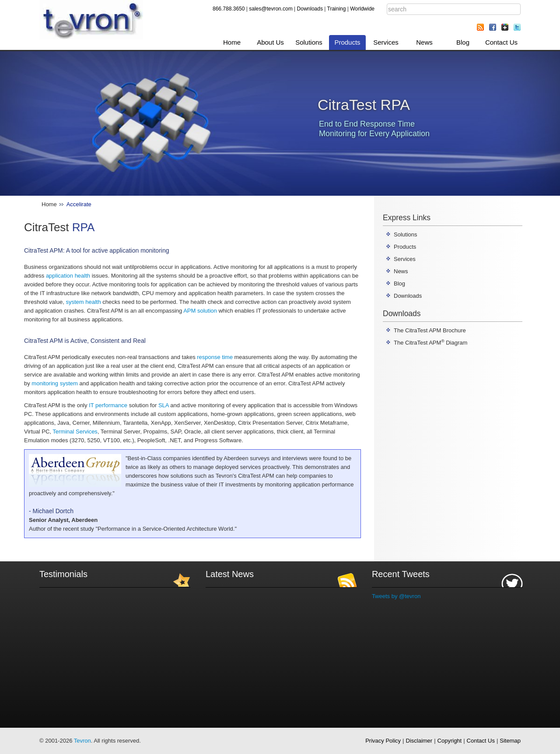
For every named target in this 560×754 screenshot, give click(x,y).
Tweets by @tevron (396, 596)
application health (68, 276)
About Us (270, 42)
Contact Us (501, 42)
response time (215, 357)
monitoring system (54, 383)
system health (83, 302)
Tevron (82, 741)
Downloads (310, 9)
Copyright (450, 741)
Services (386, 42)
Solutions (309, 42)
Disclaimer (419, 741)
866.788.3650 (229, 9)
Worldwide (362, 9)
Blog (463, 42)
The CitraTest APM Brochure (430, 330)
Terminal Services (75, 432)
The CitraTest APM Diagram (430, 343)
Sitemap (510, 741)
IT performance (108, 405)
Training (337, 9)
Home (232, 42)
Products (347, 42)
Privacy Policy (383, 741)
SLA (164, 405)
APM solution (200, 311)
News (424, 42)
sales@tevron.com (271, 9)
